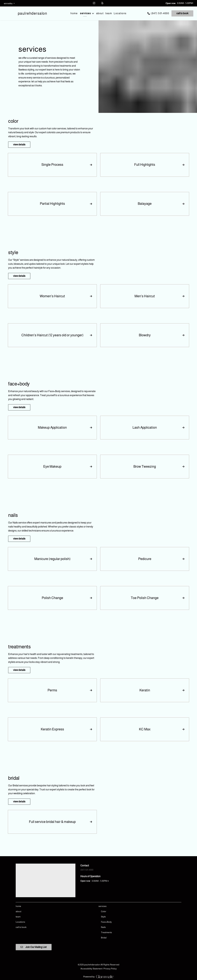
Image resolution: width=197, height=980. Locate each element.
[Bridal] (104, 938)
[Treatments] (106, 932)
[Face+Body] (106, 922)
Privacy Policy (110, 969)
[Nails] (103, 927)
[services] (85, 13)
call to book (182, 13)
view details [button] (19, 145)
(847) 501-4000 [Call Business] (160, 13)
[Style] (103, 917)
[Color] (104, 911)
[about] (100, 13)
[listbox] (9, 3)
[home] (74, 13)
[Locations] (120, 13)
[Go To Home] (33, 13)
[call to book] (182, 13)
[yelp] (103, 3)
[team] (109, 13)
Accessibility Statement (91, 969)
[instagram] (94, 3)
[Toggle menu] (93, 13)
